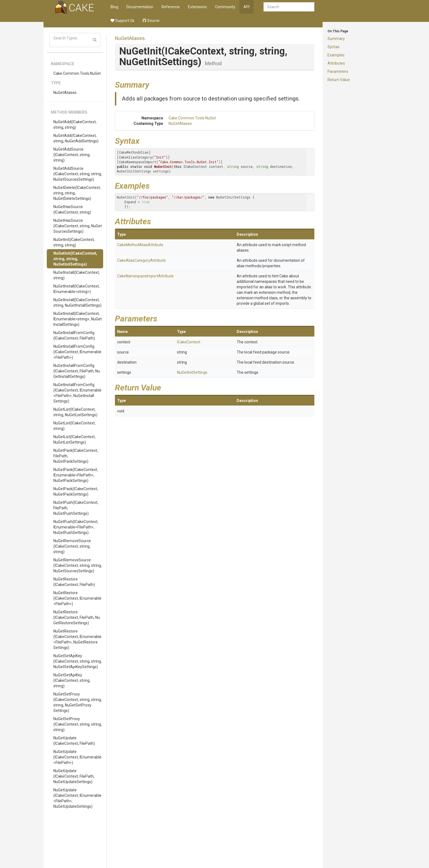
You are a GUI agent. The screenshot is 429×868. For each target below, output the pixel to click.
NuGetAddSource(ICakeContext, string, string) (72, 155)
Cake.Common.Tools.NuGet (77, 73)
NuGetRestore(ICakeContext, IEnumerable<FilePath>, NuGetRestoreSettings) (77, 639)
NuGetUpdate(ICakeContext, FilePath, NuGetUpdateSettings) (74, 776)
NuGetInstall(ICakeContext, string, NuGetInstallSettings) (77, 303)
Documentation (140, 7)
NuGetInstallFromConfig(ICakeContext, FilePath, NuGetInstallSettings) (77, 371)
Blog (114, 7)
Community (225, 7)
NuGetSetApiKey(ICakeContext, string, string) (72, 680)
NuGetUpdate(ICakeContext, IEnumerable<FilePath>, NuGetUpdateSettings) (77, 798)
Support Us (122, 21)
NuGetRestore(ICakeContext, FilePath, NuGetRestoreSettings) (77, 617)
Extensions (197, 7)
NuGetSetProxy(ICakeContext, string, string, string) (78, 724)
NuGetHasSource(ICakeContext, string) (72, 209)
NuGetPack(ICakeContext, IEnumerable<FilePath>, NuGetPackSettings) (76, 475)
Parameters (338, 71)
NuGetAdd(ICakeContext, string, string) (75, 125)
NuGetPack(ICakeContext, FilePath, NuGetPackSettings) (76, 456)
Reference (171, 7)
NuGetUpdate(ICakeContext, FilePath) (74, 741)
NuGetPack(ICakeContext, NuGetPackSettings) (76, 492)
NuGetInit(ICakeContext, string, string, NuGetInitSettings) (75, 259)
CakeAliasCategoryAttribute (141, 260)
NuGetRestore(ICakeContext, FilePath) (74, 582)
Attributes (336, 63)
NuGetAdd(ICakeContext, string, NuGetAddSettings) (76, 138)
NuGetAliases (65, 93)
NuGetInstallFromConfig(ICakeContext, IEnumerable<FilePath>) (77, 352)
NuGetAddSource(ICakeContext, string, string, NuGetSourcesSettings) (78, 174)
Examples (336, 55)
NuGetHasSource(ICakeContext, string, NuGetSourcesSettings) (78, 226)
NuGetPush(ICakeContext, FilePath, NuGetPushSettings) (76, 508)
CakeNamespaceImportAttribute (145, 276)
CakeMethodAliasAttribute (140, 245)
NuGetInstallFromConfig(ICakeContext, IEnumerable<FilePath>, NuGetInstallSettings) (77, 393)
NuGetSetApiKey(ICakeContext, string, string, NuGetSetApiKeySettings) (78, 661)
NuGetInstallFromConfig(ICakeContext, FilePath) (74, 335)
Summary (336, 39)
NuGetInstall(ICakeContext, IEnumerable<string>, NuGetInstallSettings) (78, 319)
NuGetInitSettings (192, 372)
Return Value (339, 80)
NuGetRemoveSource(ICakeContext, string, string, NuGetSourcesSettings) (78, 565)
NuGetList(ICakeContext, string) (74, 426)
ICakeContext (189, 342)
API (247, 7)
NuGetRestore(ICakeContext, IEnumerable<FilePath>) (77, 598)
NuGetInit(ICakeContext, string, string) (74, 242)
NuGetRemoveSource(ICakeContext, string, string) (72, 546)
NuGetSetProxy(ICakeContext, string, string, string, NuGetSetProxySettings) (78, 702)
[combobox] (289, 7)
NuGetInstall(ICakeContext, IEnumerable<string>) (76, 289)
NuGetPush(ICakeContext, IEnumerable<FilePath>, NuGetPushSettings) (76, 527)
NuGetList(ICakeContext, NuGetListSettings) (74, 439)
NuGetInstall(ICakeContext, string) (76, 275)
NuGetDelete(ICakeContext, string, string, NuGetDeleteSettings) (77, 193)
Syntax (334, 47)
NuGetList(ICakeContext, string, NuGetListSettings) (75, 412)
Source (151, 21)
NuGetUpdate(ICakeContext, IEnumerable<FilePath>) (77, 757)
